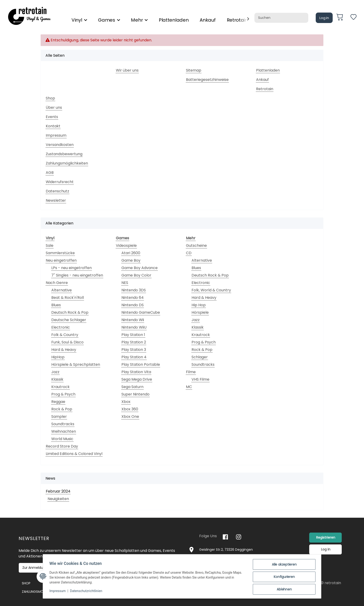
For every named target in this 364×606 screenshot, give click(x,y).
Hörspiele (200, 312)
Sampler (59, 417)
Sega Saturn (132, 387)
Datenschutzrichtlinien (87, 592)
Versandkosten (60, 145)
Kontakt (53, 126)
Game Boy (131, 260)
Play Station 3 (134, 350)
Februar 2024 (58, 491)
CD (189, 253)
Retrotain (265, 89)
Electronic (61, 327)
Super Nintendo (135, 394)
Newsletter (56, 200)
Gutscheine (196, 245)
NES (125, 283)
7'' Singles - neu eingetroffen (77, 275)
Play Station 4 (134, 357)
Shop (50, 98)
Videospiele (126, 245)
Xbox (126, 402)
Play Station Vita (136, 372)
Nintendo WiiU (134, 327)
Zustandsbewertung (64, 154)
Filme (191, 372)
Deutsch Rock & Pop (70, 312)
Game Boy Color (136, 275)
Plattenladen (174, 20)
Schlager (200, 357)
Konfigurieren (283, 577)
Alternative (62, 290)
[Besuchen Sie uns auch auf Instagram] (239, 537)
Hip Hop (199, 305)
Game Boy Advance (140, 268)
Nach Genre (57, 283)
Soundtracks (63, 424)
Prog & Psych (63, 394)
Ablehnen (283, 590)
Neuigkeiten (58, 499)
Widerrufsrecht (60, 182)
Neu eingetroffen (61, 260)
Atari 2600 (131, 253)
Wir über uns (127, 70)
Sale (50, 245)
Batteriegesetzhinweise (207, 80)
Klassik (57, 379)
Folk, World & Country (211, 290)
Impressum (56, 135)
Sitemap (194, 70)
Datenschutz (57, 191)
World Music (62, 439)
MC (189, 387)
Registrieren (326, 537)
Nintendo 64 (133, 298)
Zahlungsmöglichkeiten (67, 163)
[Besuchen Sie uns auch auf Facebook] (225, 537)
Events (52, 117)
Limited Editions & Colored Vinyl (74, 454)
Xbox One (130, 417)
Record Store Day (62, 446)
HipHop (58, 357)
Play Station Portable (141, 364)
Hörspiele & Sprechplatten (76, 364)
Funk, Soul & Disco (67, 342)
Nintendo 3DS (134, 290)
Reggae (58, 402)
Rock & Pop (62, 409)
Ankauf (208, 20)
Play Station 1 (133, 335)
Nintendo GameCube (141, 312)
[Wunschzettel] (353, 18)
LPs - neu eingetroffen (71, 268)
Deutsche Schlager (69, 320)
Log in (324, 18)
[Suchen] (281, 18)
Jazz (55, 372)
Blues (56, 305)
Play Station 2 (134, 342)
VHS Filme (200, 379)
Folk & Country (65, 335)
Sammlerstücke (60, 253)
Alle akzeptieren (283, 565)
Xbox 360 (130, 409)
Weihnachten (64, 431)
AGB (50, 173)
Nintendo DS (133, 305)
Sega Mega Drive (137, 379)
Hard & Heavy (64, 350)
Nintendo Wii (133, 320)
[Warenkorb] (341, 18)
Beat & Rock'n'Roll (68, 298)
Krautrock (60, 387)
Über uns (54, 107)
